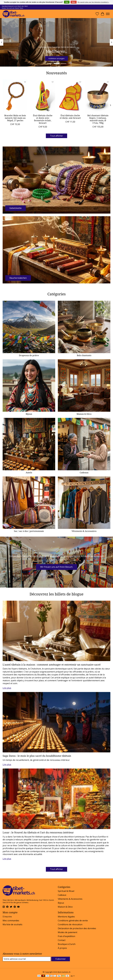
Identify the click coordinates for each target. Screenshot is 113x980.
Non (74, 2)
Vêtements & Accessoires (84, 531)
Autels (29, 473)
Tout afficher (56, 136)
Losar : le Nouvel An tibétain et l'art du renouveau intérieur (38, 832)
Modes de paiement (68, 932)
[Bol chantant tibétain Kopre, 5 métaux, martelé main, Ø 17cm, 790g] (98, 96)
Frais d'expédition (66, 936)
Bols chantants (84, 355)
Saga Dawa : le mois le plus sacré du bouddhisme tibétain (37, 756)
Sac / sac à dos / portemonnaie (29, 531)
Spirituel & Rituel (66, 891)
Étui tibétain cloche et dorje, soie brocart (70, 117)
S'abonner (61, 959)
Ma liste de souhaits (12, 924)
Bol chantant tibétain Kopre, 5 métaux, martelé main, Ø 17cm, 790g (98, 119)
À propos (62, 948)
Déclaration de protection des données (77, 928)
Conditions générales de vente (73, 921)
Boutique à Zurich (67, 944)
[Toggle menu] (108, 14)
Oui (67, 2)
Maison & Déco (84, 414)
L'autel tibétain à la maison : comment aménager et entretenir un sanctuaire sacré (52, 665)
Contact (62, 940)
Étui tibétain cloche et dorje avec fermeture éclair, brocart (43, 119)
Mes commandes (11, 921)
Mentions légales (66, 917)
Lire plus (7, 688)
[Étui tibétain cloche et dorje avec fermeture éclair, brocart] (43, 96)
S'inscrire (7, 917)
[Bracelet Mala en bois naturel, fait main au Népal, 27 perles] (15, 96)
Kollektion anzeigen (57, 58)
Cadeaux (84, 473)
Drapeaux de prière (29, 355)
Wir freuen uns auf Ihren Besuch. (57, 567)
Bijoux (29, 414)
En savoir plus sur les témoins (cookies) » (93, 2)
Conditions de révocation (70, 924)
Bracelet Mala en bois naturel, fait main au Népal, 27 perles (15, 118)
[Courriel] (27, 959)
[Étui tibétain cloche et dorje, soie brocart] (70, 96)
